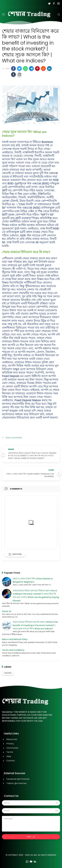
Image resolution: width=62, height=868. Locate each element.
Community (12, 748)
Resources (12, 739)
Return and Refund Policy (15, 639)
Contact (11, 761)
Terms (10, 752)
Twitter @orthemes (16, 783)
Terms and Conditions (13, 650)
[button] (13, 68)
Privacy (10, 744)
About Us (7, 611)
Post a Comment (13, 438)
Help (9, 756)
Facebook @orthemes (18, 779)
